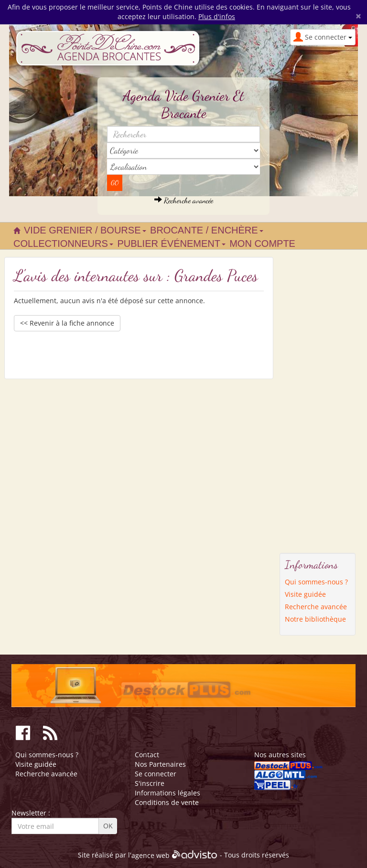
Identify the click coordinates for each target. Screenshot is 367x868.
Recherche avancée (184, 200)
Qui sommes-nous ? (316, 582)
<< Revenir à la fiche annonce (67, 323)
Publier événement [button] (171, 243)
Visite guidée (305, 594)
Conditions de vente (167, 802)
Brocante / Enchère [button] (207, 230)
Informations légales (167, 793)
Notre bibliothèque (315, 619)
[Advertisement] (318, 400)
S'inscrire (150, 783)
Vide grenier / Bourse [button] (85, 230)
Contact (147, 755)
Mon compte (262, 243)
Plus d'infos (217, 16)
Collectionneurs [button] (63, 243)
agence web (151, 855)
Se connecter (156, 774)
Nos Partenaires (160, 764)
